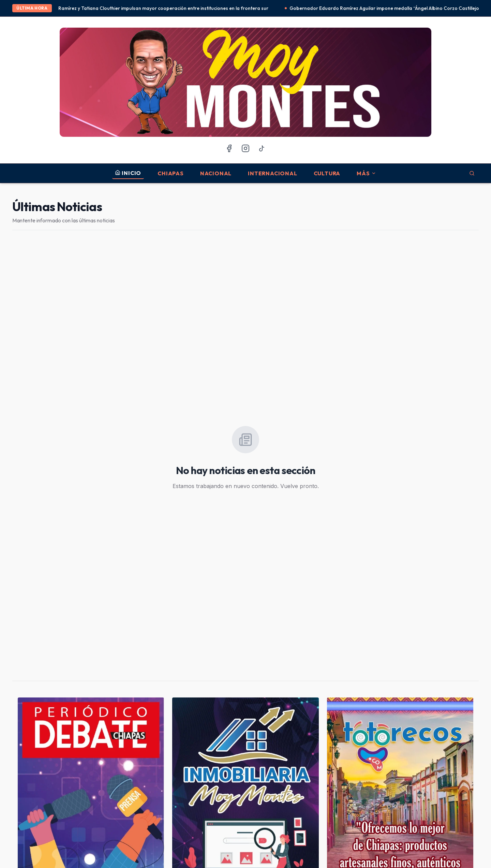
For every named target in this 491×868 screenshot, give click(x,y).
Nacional (216, 173)
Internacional (272, 173)
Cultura (327, 173)
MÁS (366, 173)
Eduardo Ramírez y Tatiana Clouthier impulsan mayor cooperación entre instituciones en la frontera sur (160, 8)
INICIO (128, 173)
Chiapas (171, 173)
